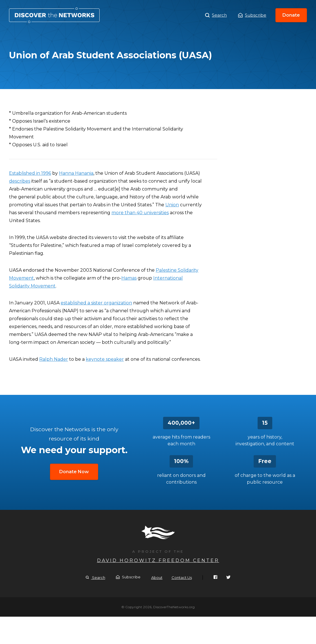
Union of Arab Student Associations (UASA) (54, 15)
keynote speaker (105, 359)
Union (172, 205)
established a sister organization (96, 303)
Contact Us (182, 577)
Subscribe (252, 15)
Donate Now (74, 472)
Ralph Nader (54, 359)
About (157, 577)
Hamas (129, 278)
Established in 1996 (30, 173)
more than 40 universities (140, 213)
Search (216, 15)
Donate (291, 15)
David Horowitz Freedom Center (158, 560)
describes (20, 181)
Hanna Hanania (76, 173)
